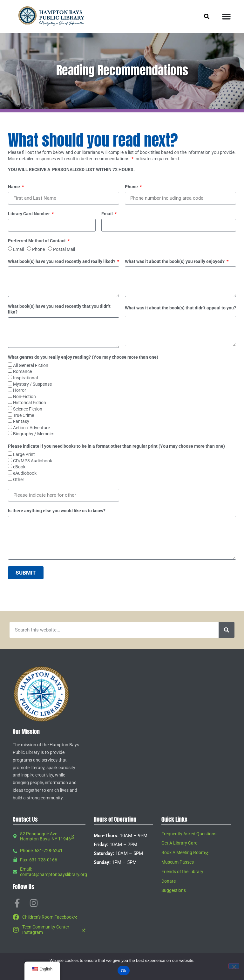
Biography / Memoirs (34, 434)
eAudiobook (25, 473)
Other (19, 480)
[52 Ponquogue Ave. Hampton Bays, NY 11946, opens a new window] (49, 837)
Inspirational (25, 378)
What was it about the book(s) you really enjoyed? (175, 261)
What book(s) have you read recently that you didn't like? (59, 309)
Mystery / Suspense (32, 384)
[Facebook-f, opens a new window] (17, 903)
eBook (19, 467)
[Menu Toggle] (226, 16)
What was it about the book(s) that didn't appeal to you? (180, 308)
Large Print (24, 454)
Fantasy (21, 421)
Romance (22, 372)
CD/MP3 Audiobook (33, 461)
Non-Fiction (24, 397)
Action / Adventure (31, 428)
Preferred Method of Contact (37, 241)
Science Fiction (28, 409)
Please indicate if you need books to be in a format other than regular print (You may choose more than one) (116, 446)
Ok (123, 971)
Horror (20, 390)
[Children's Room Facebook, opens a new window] (49, 917)
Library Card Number (29, 214)
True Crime (24, 415)
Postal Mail (64, 249)
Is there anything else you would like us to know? (57, 511)
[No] (234, 966)
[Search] (227, 630)
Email (108, 214)
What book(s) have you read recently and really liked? (62, 261)
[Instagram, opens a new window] (34, 903)
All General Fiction (31, 365)
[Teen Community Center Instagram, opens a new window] (49, 930)
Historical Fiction (30, 403)
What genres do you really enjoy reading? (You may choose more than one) (83, 357)
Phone (132, 187)
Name (14, 187)
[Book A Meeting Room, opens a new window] (196, 853)
